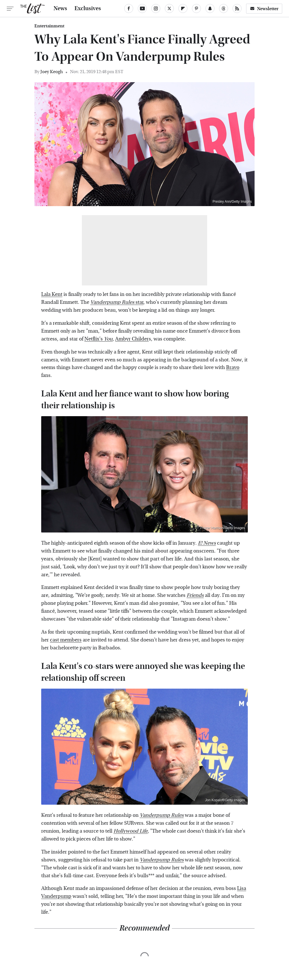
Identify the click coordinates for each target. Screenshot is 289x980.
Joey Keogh (52, 72)
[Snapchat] (210, 8)
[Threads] (224, 8)
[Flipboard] (183, 8)
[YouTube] (142, 8)
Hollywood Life (131, 831)
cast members (66, 640)
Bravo (233, 367)
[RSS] (237, 8)
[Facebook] (129, 8)
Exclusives (88, 8)
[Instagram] (156, 8)
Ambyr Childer (132, 339)
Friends (195, 595)
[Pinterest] (196, 8)
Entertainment (49, 26)
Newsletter (264, 9)
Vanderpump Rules (162, 815)
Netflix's (98, 339)
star (117, 302)
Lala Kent (52, 294)
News (60, 8)
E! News (207, 543)
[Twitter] (169, 8)
